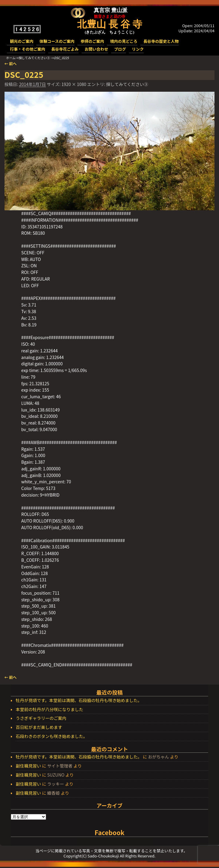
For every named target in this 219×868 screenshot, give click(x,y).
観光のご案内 (22, 41)
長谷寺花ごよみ (65, 49)
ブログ (120, 49)
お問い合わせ (96, 49)
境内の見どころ (124, 41)
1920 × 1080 (74, 84)
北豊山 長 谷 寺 (110, 24)
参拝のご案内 (92, 41)
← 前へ (11, 64)
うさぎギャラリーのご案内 (41, 718)
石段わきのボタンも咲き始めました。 (52, 736)
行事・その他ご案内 (28, 49)
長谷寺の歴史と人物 (161, 41)
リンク (138, 49)
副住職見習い (28, 766)
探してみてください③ (34, 58)
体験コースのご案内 (57, 41)
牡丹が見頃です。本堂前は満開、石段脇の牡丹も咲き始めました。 (79, 701)
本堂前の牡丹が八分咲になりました (49, 710)
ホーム (11, 58)
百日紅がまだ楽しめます (39, 727)
